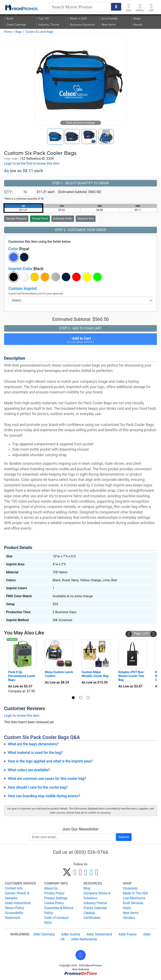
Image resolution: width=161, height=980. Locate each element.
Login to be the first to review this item (32, 163)
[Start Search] (116, 7)
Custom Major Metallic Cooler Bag (95, 674)
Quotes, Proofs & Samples (17, 896)
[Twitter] (67, 874)
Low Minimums (134, 898)
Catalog (89, 913)
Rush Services (133, 903)
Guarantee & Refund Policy (59, 910)
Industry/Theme (47, 25)
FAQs (48, 923)
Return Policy (14, 908)
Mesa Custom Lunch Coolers (59, 674)
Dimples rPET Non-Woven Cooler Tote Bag (132, 676)
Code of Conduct (57, 918)
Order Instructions (18, 903)
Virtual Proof (40, 219)
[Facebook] (75, 874)
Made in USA (77, 19)
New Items (108, 25)
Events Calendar (95, 908)
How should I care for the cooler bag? (38, 787)
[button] (14, 257)
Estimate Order (63, 219)
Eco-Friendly (108, 19)
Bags (18, 32)
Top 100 (42, 19)
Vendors (129, 918)
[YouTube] (97, 874)
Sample (16, 219)
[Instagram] (86, 874)
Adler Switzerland (99, 934)
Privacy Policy (54, 893)
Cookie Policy (54, 903)
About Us (51, 888)
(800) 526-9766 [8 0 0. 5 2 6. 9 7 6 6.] (91, 852)
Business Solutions (81, 25)
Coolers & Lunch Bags (39, 32)
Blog (87, 888)
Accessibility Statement (14, 915)
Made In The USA (135, 893)
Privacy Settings (56, 898)
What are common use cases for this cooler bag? (47, 779)
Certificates (92, 918)
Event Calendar (15, 25)
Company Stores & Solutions (97, 896)
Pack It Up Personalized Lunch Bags (22, 676)
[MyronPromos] (21, 7)
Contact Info (14, 888)
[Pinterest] (80, 874)
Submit (124, 837)
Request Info (86, 219)
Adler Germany (44, 934)
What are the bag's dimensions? (33, 744)
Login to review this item (22, 716)
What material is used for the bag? (35, 753)
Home (8, 32)
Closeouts (130, 888)
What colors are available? (29, 770)
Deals (136, 19)
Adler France (127, 934)
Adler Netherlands (84, 939)
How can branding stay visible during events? (44, 796)
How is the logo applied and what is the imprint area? (50, 761)
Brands (137, 25)
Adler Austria (71, 934)
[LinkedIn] (91, 874)
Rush (8, 19)
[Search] (80, 7)
